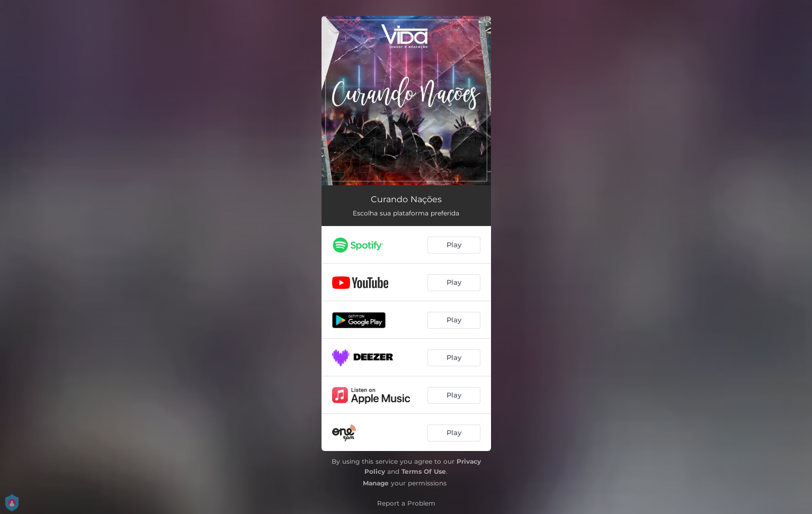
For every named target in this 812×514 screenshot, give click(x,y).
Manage (376, 483)
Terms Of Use (424, 471)
